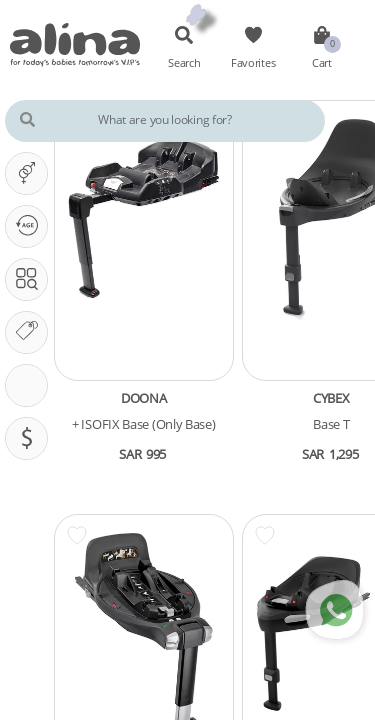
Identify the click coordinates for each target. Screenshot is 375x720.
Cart (306, 63)
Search (181, 63)
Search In (31, 279)
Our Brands (31, 332)
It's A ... (31, 173)
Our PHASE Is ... (31, 226)
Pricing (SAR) (31, 438)
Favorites (244, 63)
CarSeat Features (31, 385)
